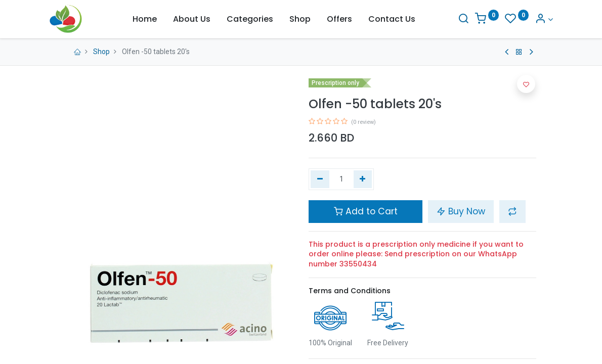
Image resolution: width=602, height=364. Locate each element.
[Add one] (363, 179)
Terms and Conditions (350, 291)
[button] (512, 211)
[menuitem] (145, 19)
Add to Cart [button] (366, 211)
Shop (101, 52)
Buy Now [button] (461, 211)
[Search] (446, 19)
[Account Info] (527, 19)
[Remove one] (320, 179)
